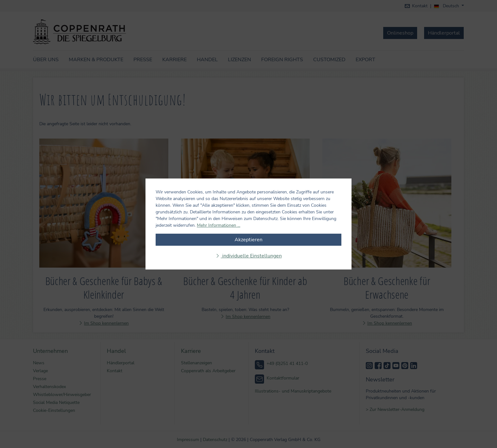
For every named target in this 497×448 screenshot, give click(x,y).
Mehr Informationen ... (219, 225)
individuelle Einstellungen (251, 256)
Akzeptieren (248, 240)
